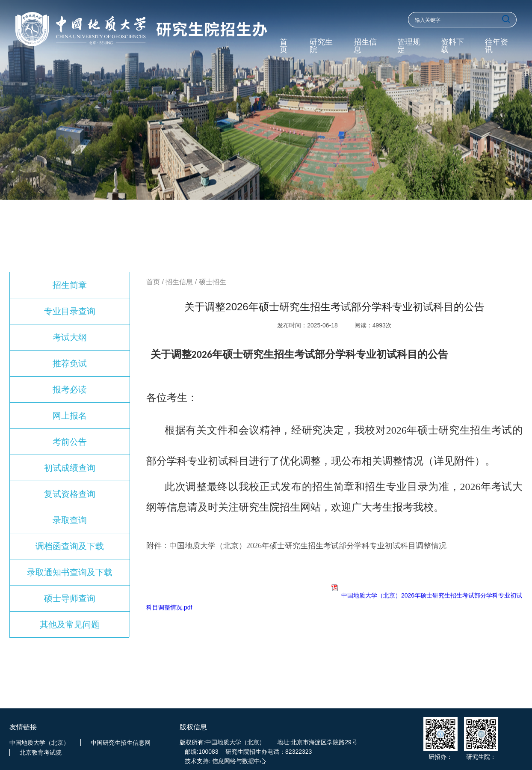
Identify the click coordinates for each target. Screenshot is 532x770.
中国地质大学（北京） (39, 743)
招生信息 (365, 46)
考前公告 (70, 442)
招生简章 (70, 285)
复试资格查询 (70, 494)
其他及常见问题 (70, 624)
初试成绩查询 (70, 468)
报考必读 (70, 389)
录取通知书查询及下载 (70, 572)
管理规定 (409, 46)
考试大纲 (70, 337)
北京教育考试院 (41, 752)
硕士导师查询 (70, 598)
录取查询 (70, 520)
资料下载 (452, 46)
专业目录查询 (70, 311)
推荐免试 (70, 363)
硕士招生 (213, 282)
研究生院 (321, 46)
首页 (284, 46)
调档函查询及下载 (70, 546)
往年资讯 (497, 46)
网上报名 (70, 416)
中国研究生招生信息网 (121, 743)
